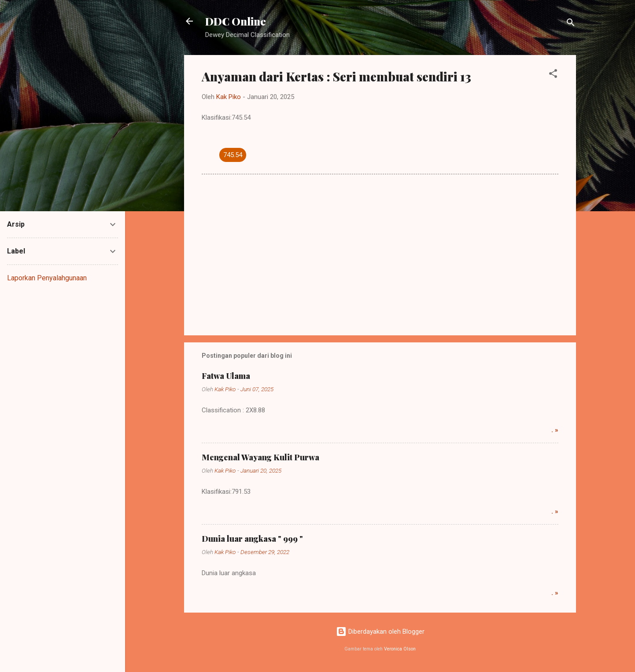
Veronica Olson (400, 649)
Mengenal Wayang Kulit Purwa (260, 457)
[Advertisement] (380, 253)
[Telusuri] (571, 24)
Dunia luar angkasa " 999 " (252, 539)
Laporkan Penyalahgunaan (47, 278)
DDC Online (236, 21)
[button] (553, 75)
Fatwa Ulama (226, 376)
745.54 (233, 155)
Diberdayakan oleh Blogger (380, 632)
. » (555, 430)
